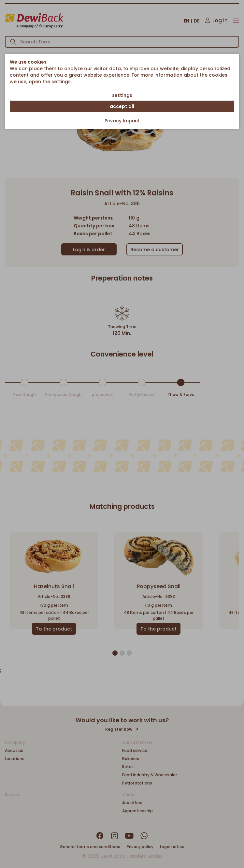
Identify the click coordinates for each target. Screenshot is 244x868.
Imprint (131, 121)
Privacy (113, 121)
